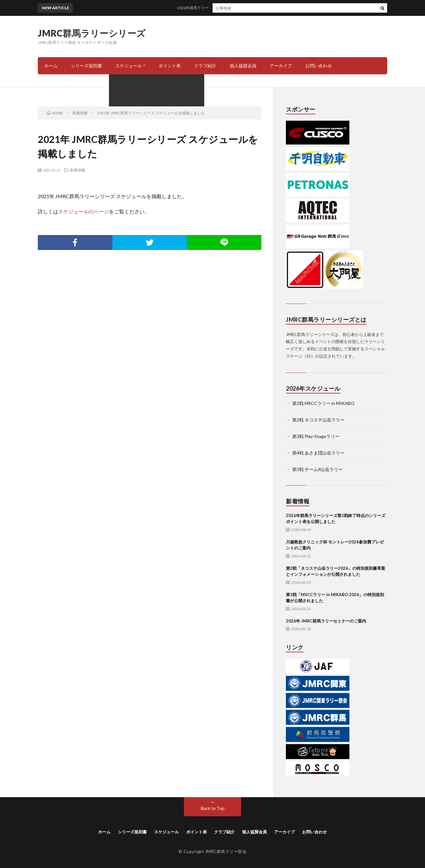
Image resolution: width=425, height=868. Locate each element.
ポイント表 (170, 66)
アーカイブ (281, 66)
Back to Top (213, 808)
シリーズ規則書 (86, 66)
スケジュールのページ (84, 211)
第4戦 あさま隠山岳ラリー (318, 453)
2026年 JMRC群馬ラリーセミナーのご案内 (326, 621)
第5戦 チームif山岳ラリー (317, 469)
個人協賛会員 (243, 66)
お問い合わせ (319, 66)
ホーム (51, 66)
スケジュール (129, 66)
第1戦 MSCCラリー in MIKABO (323, 403)
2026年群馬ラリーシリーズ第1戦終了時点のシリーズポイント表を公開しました (251, 8)
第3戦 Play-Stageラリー (316, 436)
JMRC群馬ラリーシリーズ (92, 33)
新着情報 (78, 170)
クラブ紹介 (205, 66)
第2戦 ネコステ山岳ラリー (318, 420)
